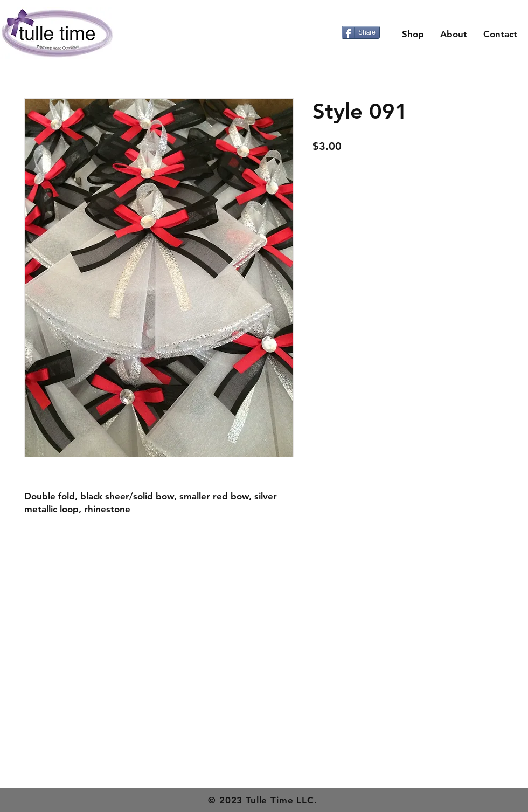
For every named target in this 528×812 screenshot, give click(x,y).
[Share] (361, 32)
